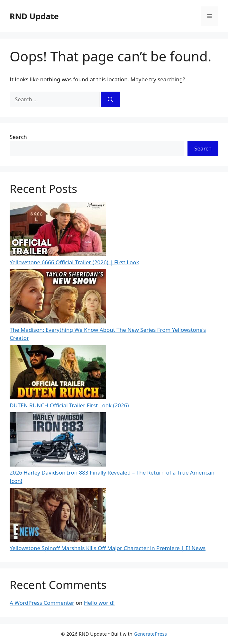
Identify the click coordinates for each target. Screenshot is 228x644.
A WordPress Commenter (42, 603)
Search (18, 137)
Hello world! (99, 603)
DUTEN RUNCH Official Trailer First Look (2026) (69, 405)
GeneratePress (150, 634)
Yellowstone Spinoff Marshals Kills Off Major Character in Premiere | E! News (108, 548)
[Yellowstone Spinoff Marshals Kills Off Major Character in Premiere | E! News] (58, 516)
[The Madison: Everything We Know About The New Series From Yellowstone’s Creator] (58, 297)
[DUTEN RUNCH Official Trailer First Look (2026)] (58, 373)
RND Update (34, 16)
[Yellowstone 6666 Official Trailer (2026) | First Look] (58, 230)
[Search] (110, 99)
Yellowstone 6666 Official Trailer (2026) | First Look (74, 262)
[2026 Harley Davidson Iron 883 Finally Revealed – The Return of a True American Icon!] (58, 440)
